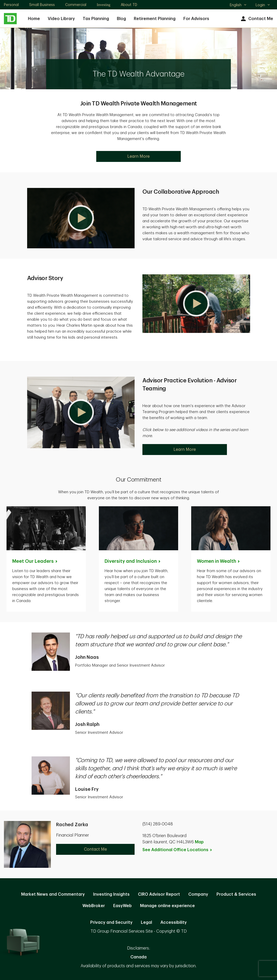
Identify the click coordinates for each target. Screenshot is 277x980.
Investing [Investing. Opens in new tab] (104, 5)
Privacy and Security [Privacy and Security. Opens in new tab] (111, 922)
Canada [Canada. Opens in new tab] (138, 957)
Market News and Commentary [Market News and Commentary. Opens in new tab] (53, 894)
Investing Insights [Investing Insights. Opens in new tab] (111, 894)
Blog (121, 19)
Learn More (138, 156)
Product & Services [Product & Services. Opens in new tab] (236, 894)
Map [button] (199, 842)
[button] (81, 218)
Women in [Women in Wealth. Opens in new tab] (219, 561)
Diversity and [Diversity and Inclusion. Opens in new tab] (133, 561)
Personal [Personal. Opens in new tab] (11, 5)
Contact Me (256, 19)
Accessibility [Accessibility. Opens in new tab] (174, 922)
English (238, 5)
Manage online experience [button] (167, 906)
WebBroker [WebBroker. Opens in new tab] (94, 906)
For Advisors (196, 19)
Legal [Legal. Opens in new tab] (146, 922)
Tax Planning (96, 19)
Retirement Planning (155, 19)
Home (34, 19)
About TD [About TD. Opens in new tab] (129, 5)
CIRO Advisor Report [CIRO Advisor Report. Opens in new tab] (159, 894)
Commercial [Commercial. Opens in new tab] (76, 5)
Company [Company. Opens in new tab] (198, 894)
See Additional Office (177, 850)
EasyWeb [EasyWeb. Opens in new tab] (122, 906)
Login (263, 5)
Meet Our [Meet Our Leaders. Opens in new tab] (35, 561)
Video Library (61, 19)
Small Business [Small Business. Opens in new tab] (42, 5)
